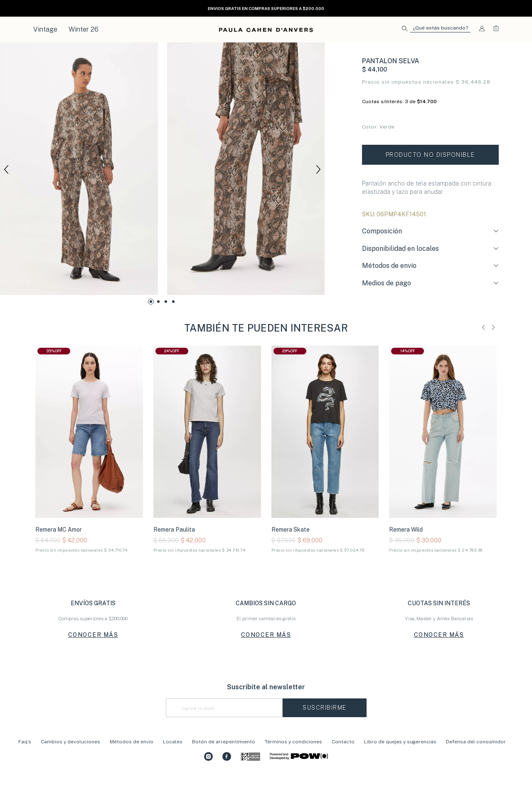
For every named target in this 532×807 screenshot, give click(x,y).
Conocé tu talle (381, 161)
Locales (173, 772)
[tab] (430, 263)
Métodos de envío (132, 772)
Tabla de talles (481, 161)
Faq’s (25, 772)
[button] (436, 30)
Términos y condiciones (293, 772)
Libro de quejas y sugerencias (401, 772)
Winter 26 (84, 29)
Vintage (45, 29)
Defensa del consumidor (476, 772)
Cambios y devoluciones (70, 772)
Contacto (343, 772)
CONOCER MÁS (93, 665)
